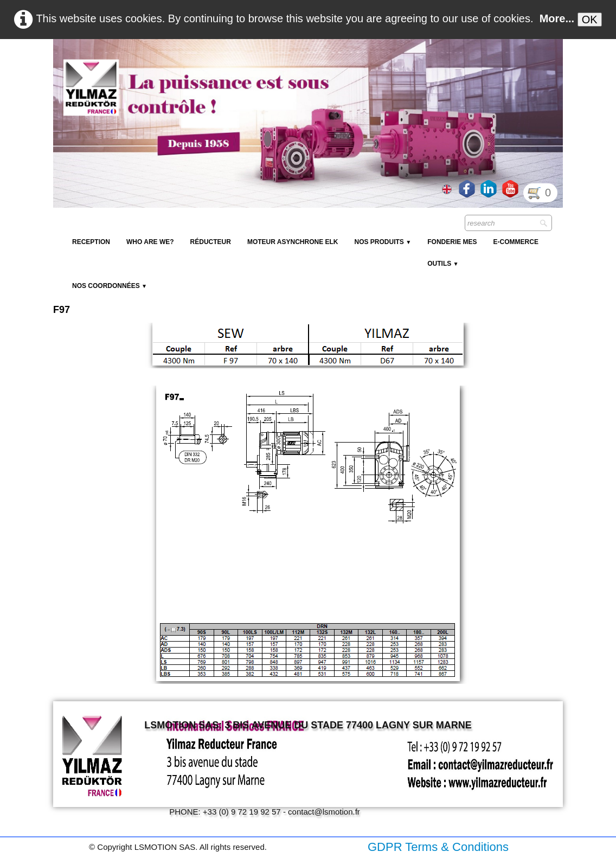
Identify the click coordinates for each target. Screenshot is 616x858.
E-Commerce (516, 242)
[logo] (251, 65)
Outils (443, 264)
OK (590, 20)
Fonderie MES (452, 242)
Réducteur (211, 242)
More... (557, 18)
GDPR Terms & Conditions (438, 847)
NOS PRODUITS (383, 242)
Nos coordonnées (110, 286)
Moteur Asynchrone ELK (293, 242)
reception (91, 242)
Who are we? (150, 242)
